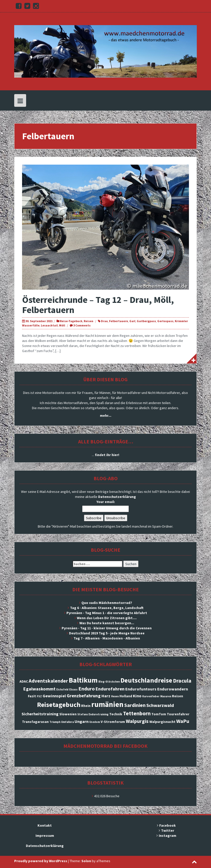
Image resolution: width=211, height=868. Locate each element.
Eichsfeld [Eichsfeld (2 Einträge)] (62, 690)
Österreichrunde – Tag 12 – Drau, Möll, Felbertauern (98, 305)
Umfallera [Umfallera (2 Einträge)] (67, 722)
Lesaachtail (49, 325)
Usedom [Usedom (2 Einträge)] (95, 722)
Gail (132, 321)
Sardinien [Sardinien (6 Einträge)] (135, 705)
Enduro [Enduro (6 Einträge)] (87, 689)
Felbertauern (119, 321)
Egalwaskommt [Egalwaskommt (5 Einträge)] (39, 689)
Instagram (168, 836)
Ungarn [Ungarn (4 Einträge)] (82, 721)
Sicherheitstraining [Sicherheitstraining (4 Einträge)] (40, 714)
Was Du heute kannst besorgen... (107, 623)
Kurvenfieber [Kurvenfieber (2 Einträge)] (151, 696)
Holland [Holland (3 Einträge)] (126, 696)
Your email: (106, 502)
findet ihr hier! (107, 455)
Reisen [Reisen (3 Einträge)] (178, 696)
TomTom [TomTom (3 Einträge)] (159, 714)
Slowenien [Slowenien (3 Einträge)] (68, 714)
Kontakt (45, 825)
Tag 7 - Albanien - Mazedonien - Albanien (107, 638)
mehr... (106, 415)
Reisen (89, 321)
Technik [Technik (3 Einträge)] (116, 714)
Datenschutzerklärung (117, 497)
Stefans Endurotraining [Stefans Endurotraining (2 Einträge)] (93, 714)
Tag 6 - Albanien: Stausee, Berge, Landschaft (107, 608)
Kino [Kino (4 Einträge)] (137, 696)
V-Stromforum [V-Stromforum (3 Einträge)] (113, 722)
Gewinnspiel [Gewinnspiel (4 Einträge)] (54, 696)
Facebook (168, 825)
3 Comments (82, 325)
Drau (104, 321)
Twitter (168, 830)
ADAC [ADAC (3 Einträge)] (24, 681)
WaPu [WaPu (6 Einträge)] (183, 721)
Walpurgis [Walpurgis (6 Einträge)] (137, 721)
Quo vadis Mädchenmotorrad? (107, 603)
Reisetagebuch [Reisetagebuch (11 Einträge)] (59, 705)
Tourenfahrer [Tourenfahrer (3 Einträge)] (178, 714)
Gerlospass (165, 321)
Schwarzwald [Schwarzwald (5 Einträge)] (160, 705)
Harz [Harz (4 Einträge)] (106, 696)
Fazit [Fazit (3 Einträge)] (32, 696)
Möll (62, 325)
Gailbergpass (146, 321)
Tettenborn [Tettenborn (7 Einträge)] (137, 713)
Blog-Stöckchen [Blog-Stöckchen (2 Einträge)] (109, 682)
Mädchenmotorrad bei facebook (105, 746)
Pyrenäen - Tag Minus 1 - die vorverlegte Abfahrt (107, 613)
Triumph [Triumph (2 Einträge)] (55, 722)
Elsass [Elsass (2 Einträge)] (73, 690)
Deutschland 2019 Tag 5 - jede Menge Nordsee (107, 633)
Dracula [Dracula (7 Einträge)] (182, 681)
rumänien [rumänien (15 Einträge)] (107, 704)
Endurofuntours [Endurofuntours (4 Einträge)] (141, 689)
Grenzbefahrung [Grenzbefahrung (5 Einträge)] (84, 696)
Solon (86, 861)
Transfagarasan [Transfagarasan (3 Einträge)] (35, 722)
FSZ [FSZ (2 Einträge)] (39, 696)
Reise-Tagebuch (71, 321)
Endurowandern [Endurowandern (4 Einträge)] (173, 689)
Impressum (45, 836)
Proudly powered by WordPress (41, 861)
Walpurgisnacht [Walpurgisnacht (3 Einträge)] (162, 722)
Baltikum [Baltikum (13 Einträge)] (83, 680)
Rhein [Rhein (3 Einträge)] (86, 706)
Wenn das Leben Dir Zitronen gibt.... (107, 618)
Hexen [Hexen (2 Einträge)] (115, 696)
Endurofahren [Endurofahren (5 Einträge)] (110, 689)
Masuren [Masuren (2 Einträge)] (166, 696)
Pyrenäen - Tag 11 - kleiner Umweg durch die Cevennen (107, 628)
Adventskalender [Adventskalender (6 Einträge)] (48, 681)
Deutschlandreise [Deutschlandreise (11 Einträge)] (146, 680)
